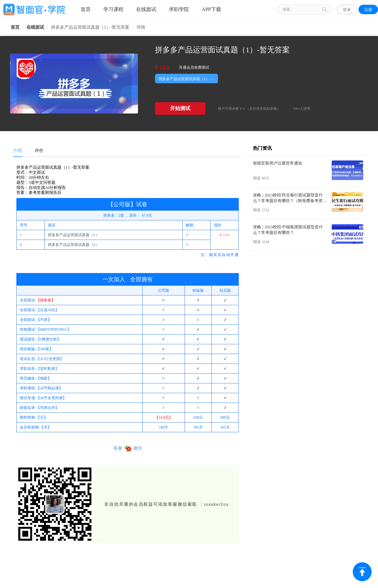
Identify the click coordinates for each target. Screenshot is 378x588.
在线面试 (35, 27)
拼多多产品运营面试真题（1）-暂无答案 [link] (90, 27)
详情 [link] (141, 27)
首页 (15, 27)
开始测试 (180, 108)
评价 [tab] (39, 151)
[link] (15, 27)
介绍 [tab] (18, 151)
